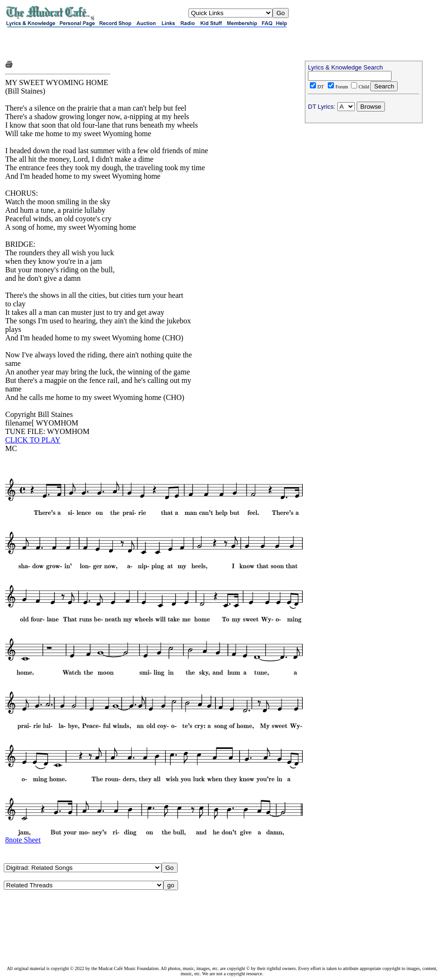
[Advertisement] (116, 43)
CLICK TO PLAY (33, 440)
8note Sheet (23, 840)
